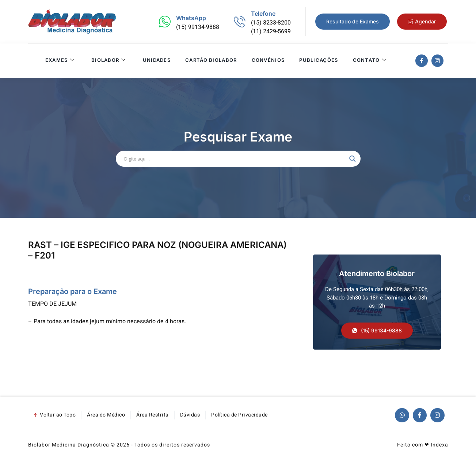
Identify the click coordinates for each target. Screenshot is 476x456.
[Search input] (235, 159)
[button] (377, 331)
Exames (60, 61)
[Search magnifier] (353, 159)
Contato (369, 61)
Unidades (156, 61)
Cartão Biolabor (211, 61)
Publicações (318, 61)
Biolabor (108, 61)
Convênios (268, 61)
